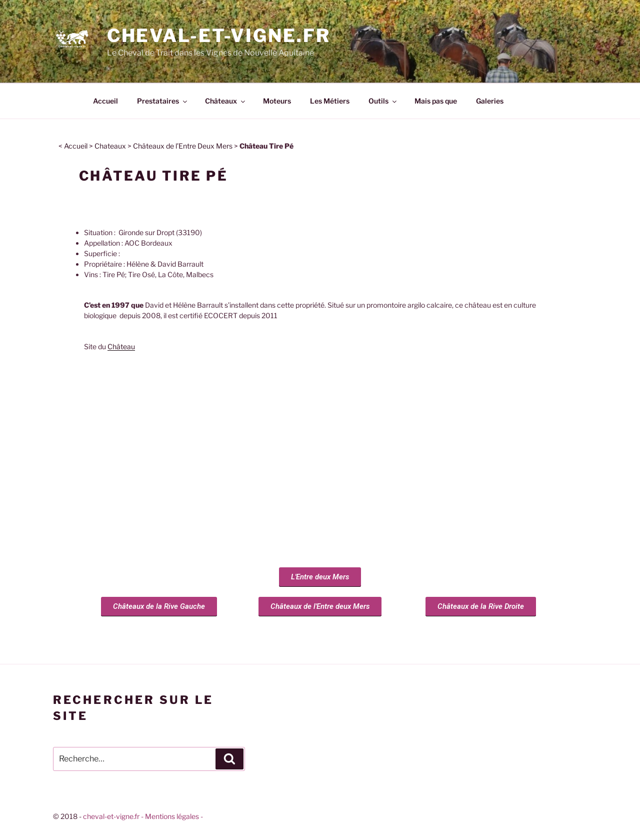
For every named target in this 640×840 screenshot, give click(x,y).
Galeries (490, 101)
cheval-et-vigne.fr (111, 816)
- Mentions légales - (172, 816)
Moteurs (277, 101)
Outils (383, 101)
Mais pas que (436, 101)
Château (121, 346)
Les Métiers (330, 101)
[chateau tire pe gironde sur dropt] (320, 447)
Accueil (105, 101)
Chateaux (110, 146)
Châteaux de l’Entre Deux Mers (183, 146)
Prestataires (163, 101)
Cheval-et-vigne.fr (219, 36)
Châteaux (226, 101)
